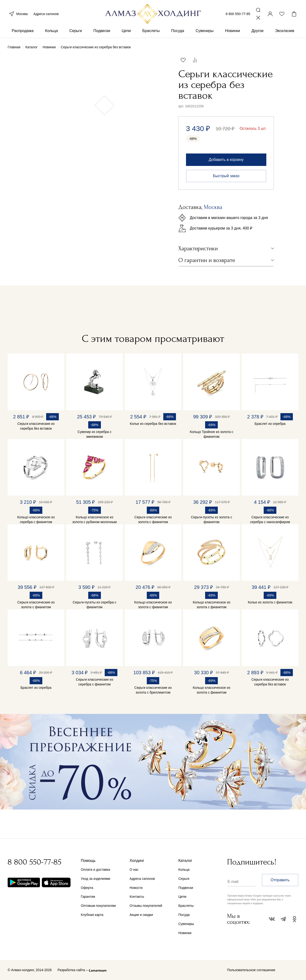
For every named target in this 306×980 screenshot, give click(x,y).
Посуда (178, 31)
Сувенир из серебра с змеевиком (94, 434)
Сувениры (205, 31)
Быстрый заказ (226, 176)
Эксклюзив (285, 31)
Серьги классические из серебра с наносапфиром (270, 520)
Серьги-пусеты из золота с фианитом (212, 520)
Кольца (51, 31)
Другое (258, 31)
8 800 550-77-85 (238, 14)
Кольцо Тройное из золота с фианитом (212, 434)
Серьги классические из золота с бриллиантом (153, 690)
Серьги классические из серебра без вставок (36, 426)
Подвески (102, 31)
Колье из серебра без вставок (153, 424)
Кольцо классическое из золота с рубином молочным (94, 520)
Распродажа (23, 31)
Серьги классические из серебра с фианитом (94, 682)
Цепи (126, 31)
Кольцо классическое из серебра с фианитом (36, 520)
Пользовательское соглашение (251, 970)
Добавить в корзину (226, 160)
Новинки (232, 31)
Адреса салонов (46, 14)
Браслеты (151, 31)
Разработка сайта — (73, 970)
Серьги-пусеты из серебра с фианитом (95, 605)
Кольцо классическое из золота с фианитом (153, 605)
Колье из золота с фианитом (270, 602)
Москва (18, 14)
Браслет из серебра (270, 424)
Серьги (76, 31)
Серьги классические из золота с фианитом (153, 520)
